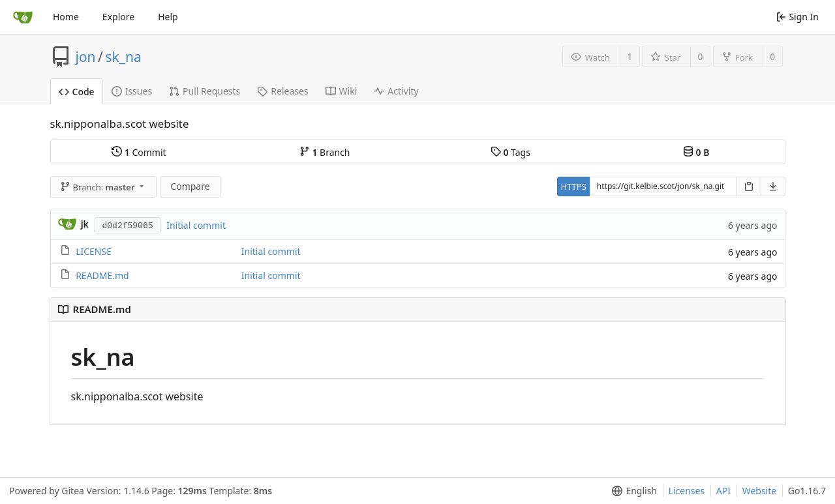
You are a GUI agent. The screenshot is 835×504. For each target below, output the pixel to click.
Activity (396, 91)
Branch (325, 152)
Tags (510, 152)
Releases (282, 91)
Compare (190, 186)
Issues (132, 91)
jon (86, 57)
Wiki (342, 91)
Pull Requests (205, 91)
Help (168, 17)
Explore (118, 17)
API (723, 491)
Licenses (687, 491)
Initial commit (196, 225)
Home (66, 17)
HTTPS (574, 186)
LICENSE (94, 251)
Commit (139, 152)
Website (760, 491)
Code (77, 92)
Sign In (797, 17)
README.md (102, 275)
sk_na (123, 57)
